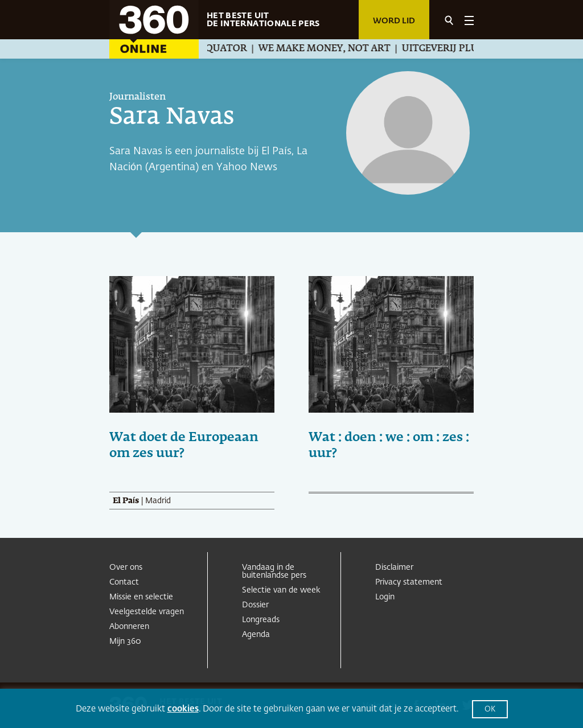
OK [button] (490, 710)
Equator (229, 49)
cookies (183, 709)
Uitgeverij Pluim (452, 49)
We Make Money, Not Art (330, 49)
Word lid (394, 21)
